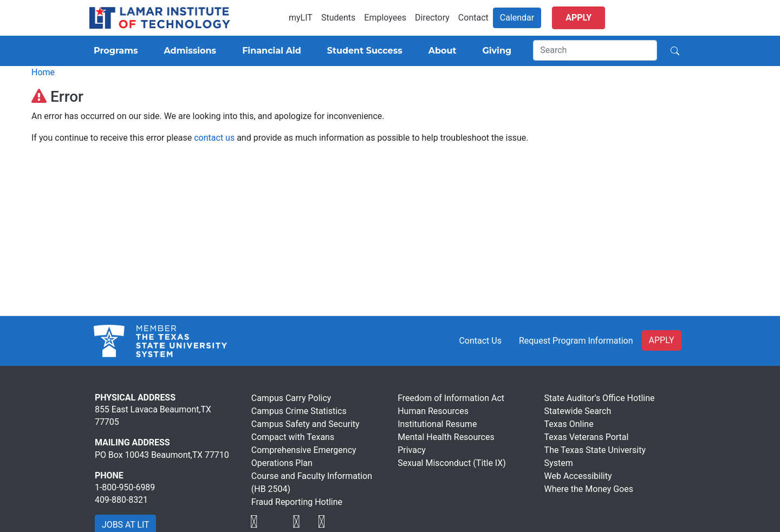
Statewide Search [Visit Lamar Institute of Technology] (578, 411)
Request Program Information (576, 341)
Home (43, 72)
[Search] (595, 50)
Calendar (517, 18)
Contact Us (480, 341)
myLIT (301, 18)
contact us (214, 138)
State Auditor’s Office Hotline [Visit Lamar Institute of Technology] (600, 398)
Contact (473, 18)
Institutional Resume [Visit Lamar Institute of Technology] (437, 424)
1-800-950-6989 (125, 487)
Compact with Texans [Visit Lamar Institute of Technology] (293, 437)
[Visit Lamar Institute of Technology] (254, 522)
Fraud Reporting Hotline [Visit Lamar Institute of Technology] (297, 502)
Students (338, 18)
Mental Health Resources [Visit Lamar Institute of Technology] (446, 437)
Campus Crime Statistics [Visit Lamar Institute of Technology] (299, 411)
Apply (578, 18)
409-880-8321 (121, 500)
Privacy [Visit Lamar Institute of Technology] (412, 450)
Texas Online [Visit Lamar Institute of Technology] (569, 424)
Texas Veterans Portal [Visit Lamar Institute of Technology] (587, 437)
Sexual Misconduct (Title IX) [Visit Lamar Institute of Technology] (452, 463)
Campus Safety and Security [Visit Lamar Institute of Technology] (305, 424)
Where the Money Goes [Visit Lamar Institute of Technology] (589, 489)
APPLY (662, 340)
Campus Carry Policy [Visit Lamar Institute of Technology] (291, 398)
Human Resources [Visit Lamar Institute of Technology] (433, 411)
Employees (385, 18)
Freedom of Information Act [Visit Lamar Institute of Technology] (451, 398)
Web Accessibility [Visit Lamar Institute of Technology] (578, 476)
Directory (432, 18)
